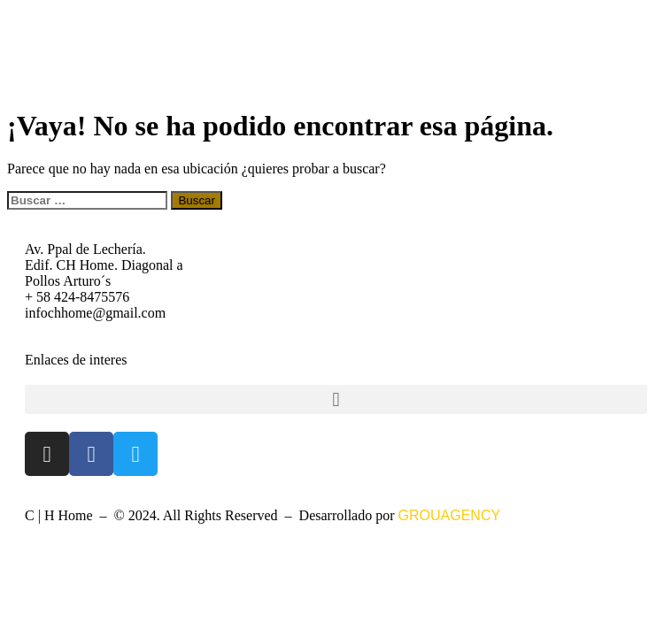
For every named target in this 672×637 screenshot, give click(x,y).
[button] (336, 399)
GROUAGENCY (450, 515)
